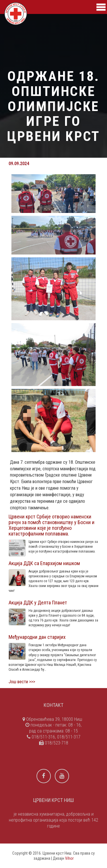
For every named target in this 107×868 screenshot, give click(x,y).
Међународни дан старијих (37, 637)
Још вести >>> (22, 682)
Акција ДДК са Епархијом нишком (44, 563)
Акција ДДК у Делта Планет (38, 603)
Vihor (69, 858)
